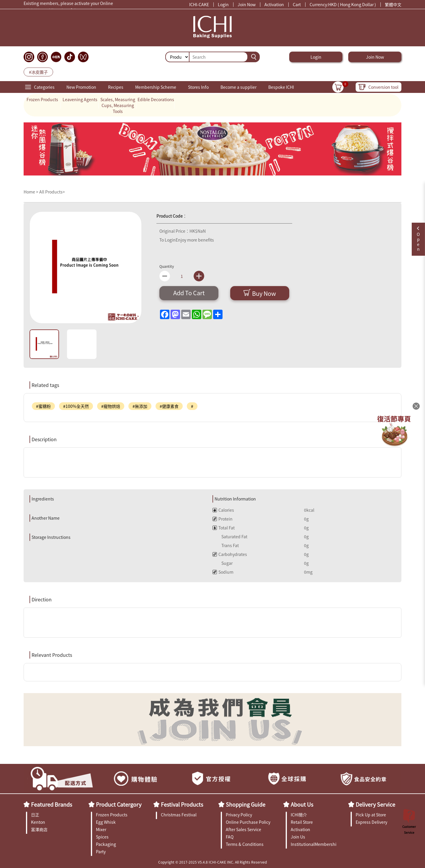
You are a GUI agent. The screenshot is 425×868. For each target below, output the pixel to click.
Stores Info (198, 87)
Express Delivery (371, 822)
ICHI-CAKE (199, 4)
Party (101, 851)
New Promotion (81, 87)
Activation (274, 4)
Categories (44, 87)
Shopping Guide (246, 804)
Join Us (298, 837)
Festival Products (182, 804)
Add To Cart (189, 293)
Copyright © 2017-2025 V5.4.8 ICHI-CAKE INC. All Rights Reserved (212, 862)
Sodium (223, 572)
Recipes (116, 87)
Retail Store (302, 822)
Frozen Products (42, 99)
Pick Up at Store (371, 815)
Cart (297, 4)
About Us (302, 804)
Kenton (38, 822)
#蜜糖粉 (43, 406)
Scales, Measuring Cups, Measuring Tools (118, 105)
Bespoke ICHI (281, 87)
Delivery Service (375, 804)
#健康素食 (169, 406)
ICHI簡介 (299, 815)
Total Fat (224, 528)
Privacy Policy (239, 815)
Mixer (101, 829)
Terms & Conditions (245, 844)
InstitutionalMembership (314, 844)
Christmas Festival (179, 815)
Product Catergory (119, 804)
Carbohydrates (230, 554)
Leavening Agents (80, 99)
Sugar (223, 563)
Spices (102, 837)
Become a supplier (238, 87)
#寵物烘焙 (111, 406)
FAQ (230, 837)
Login (223, 4)
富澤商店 (39, 829)
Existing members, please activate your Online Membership (68, 4)
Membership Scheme (156, 87)
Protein (223, 519)
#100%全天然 (76, 406)
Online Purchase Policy (248, 822)
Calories (223, 510)
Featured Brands (52, 804)
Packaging (106, 844)
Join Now (247, 4)
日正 (35, 815)
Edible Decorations (156, 99)
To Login (167, 240)
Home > (31, 192)
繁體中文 (393, 4)
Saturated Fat (230, 536)
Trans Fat (226, 545)
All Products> (52, 192)
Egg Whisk (106, 822)
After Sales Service (243, 829)
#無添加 (140, 406)
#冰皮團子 (38, 72)
